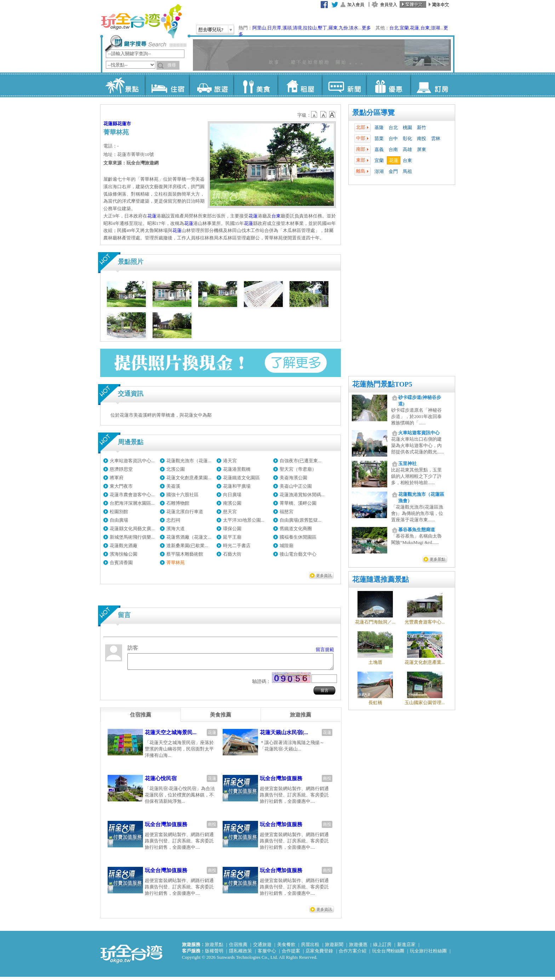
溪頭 (287, 28)
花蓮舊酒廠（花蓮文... (189, 537)
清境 (297, 28)
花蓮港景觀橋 (237, 469)
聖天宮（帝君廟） (298, 469)
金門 (393, 171)
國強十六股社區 (182, 495)
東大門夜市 (121, 486)
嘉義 (379, 149)
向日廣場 (232, 495)
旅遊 (211, 85)
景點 (123, 85)
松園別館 (119, 512)
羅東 (333, 28)
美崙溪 (173, 486)
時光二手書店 (237, 546)
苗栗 (379, 138)
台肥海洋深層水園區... (132, 503)
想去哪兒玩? (211, 30)
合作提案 (291, 954)
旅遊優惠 (358, 948)
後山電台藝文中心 (298, 554)
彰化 (407, 138)
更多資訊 (324, 575)
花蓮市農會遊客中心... (132, 495)
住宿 (167, 85)
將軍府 (117, 478)
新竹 (422, 127)
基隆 (379, 127)
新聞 (344, 85)
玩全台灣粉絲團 (388, 954)
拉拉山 (310, 28)
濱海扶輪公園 (124, 554)
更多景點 (437, 559)
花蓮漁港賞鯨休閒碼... (302, 495)
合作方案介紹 (353, 954)
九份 (343, 28)
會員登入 (389, 5)
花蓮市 (124, 124)
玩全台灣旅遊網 (141, 21)
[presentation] (141, 718)
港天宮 (230, 461)
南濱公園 (232, 503)
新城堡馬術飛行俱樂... (132, 537)
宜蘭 (404, 28)
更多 (366, 28)
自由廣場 (119, 520)
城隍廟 (287, 546)
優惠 (388, 85)
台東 (425, 28)
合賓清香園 (121, 563)
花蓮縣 (110, 124)
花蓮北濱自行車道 (185, 512)
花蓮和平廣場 (237, 486)
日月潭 (274, 28)
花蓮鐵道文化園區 (241, 478)
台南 (393, 149)
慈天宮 (230, 512)
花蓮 (414, 28)
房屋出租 (310, 948)
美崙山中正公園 (296, 486)
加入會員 (356, 5)
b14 (332, 115)
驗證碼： (262, 685)
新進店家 (406, 948)
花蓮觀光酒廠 (124, 546)
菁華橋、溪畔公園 (298, 503)
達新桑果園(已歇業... (187, 546)
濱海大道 (176, 529)
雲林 (436, 138)
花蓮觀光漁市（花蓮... (189, 461)
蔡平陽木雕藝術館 (185, 554)
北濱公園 (176, 469)
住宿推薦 (238, 948)
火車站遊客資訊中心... (132, 461)
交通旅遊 (262, 948)
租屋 (300, 85)
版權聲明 (214, 954)
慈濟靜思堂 (121, 469)
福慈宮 (287, 512)
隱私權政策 (241, 954)
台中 (393, 138)
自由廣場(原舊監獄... (301, 520)
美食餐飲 (286, 948)
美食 (255, 85)
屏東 (422, 149)
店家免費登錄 (319, 954)
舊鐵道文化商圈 (296, 529)
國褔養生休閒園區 (298, 537)
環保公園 (232, 529)
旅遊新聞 (334, 948)
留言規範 (325, 650)
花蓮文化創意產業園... (189, 478)
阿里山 (259, 28)
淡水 (354, 28)
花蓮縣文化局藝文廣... (132, 529)
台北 (394, 28)
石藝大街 (232, 554)
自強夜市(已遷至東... (301, 461)
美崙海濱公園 (293, 478)
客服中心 (267, 954)
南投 (422, 138)
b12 (315, 115)
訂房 (432, 85)
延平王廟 (232, 537)
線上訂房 (382, 948)
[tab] (141, 718)
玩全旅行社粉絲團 (428, 954)
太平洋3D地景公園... (244, 520)
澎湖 (435, 28)
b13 (324, 115)
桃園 (407, 127)
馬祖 (407, 171)
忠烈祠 (173, 520)
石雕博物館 (178, 503)
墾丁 (322, 28)
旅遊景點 (214, 948)
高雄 (407, 149)
